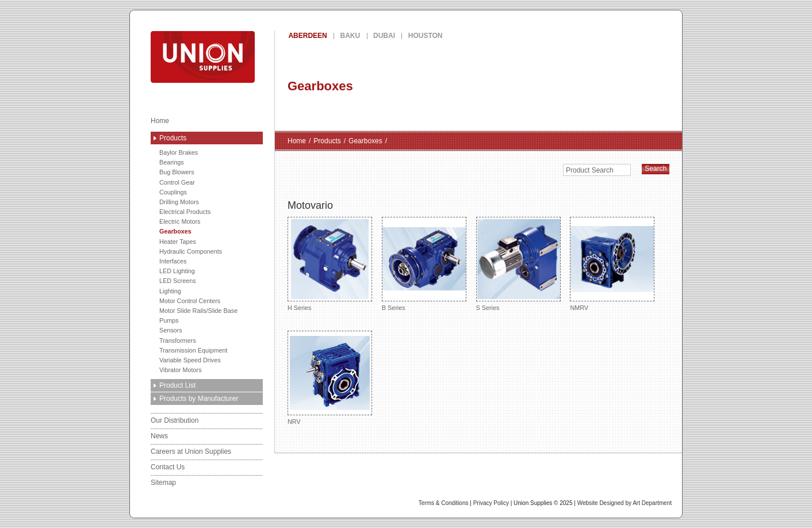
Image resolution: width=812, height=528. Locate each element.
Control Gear (177, 182)
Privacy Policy (491, 503)
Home (160, 121)
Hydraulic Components (191, 251)
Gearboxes (175, 231)
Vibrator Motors (181, 370)
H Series (330, 264)
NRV (330, 378)
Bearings (172, 162)
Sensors (171, 330)
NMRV (612, 264)
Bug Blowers (177, 172)
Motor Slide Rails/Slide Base (198, 311)
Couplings (173, 192)
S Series (518, 264)
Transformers (178, 340)
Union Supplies (244, 57)
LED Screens (178, 281)
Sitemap (163, 483)
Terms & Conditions (444, 503)
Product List (177, 385)
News (159, 436)
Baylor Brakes (179, 152)
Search (656, 169)
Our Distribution (175, 420)
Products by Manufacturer (199, 399)
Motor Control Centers (190, 301)
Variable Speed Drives (190, 360)
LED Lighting (177, 271)
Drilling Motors (179, 202)
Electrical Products (185, 212)
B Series (424, 264)
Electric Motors (180, 221)
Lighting (170, 291)
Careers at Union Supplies (191, 452)
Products (173, 138)
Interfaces (173, 261)
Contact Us (168, 467)
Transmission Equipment (193, 350)
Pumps (169, 320)
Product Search (590, 170)
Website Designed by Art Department (625, 503)
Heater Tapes (178, 242)
